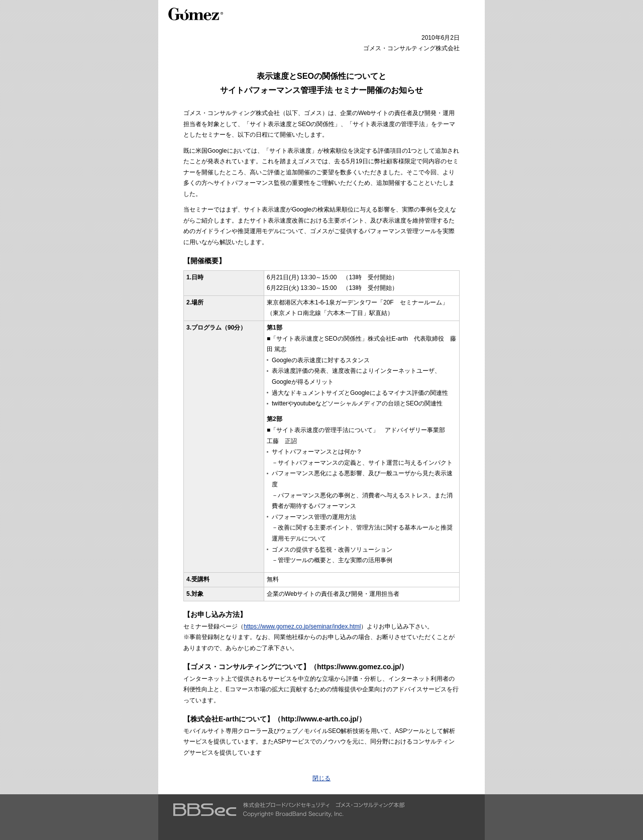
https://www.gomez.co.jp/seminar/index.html (302, 626)
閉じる (321, 778)
